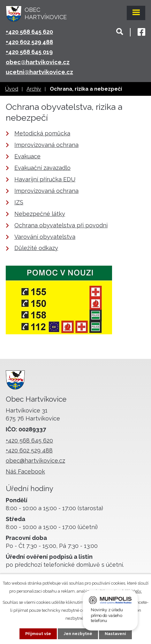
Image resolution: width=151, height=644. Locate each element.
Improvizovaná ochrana (46, 145)
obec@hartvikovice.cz (38, 62)
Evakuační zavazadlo (42, 168)
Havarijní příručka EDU (45, 179)
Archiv (34, 89)
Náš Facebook (25, 471)
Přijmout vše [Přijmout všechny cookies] (38, 634)
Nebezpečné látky (40, 214)
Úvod (12, 89)
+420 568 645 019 (29, 52)
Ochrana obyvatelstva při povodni (61, 225)
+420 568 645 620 (29, 32)
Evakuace (27, 156)
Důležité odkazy (36, 248)
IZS (19, 202)
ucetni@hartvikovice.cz (39, 72)
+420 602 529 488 (29, 42)
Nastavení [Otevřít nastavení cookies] (115, 634)
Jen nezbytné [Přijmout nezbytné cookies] (78, 634)
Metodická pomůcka (42, 133)
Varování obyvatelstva (45, 237)
